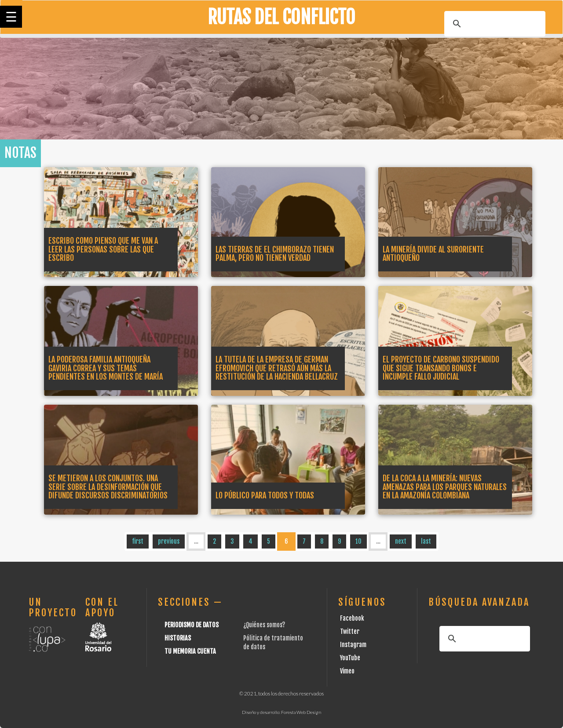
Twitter (350, 631)
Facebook (352, 618)
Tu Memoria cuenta (190, 651)
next (401, 541)
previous (169, 541)
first (138, 541)
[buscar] (494, 24)
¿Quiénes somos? (264, 625)
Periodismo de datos (192, 625)
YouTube (350, 658)
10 (358, 541)
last (426, 541)
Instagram (353, 645)
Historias (178, 638)
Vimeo (347, 671)
